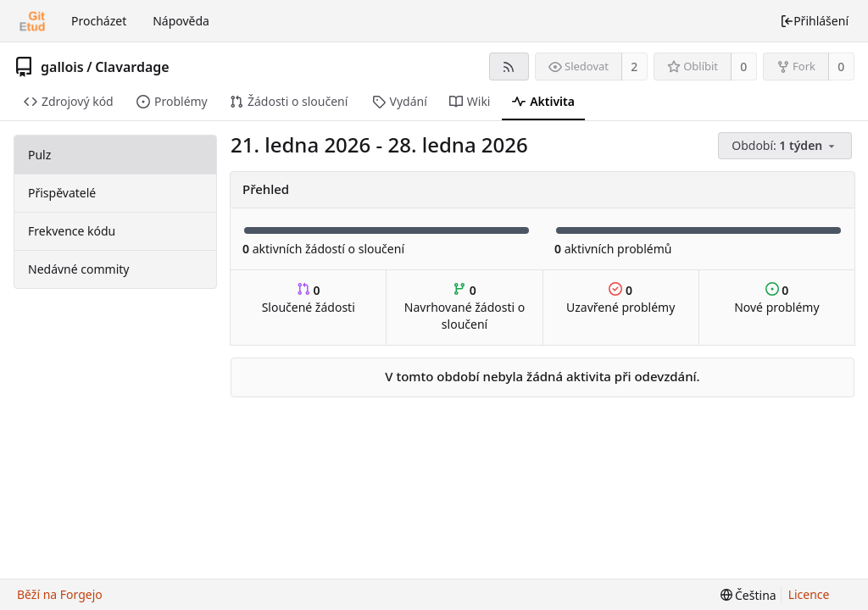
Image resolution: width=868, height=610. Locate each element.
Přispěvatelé (62, 193)
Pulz (39, 155)
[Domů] (32, 21)
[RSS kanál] (509, 67)
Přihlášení (814, 21)
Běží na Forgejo (60, 594)
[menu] (787, 146)
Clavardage (132, 67)
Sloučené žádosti (309, 299)
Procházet (99, 21)
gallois (62, 67)
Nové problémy (776, 299)
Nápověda (181, 21)
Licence (809, 594)
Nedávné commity (78, 269)
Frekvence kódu (72, 231)
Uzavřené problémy (620, 299)
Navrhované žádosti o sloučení (465, 307)
